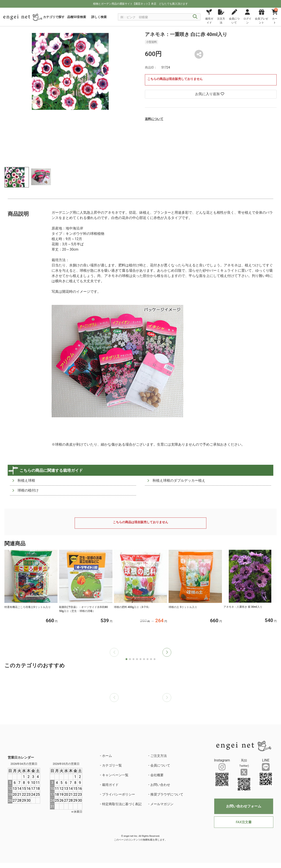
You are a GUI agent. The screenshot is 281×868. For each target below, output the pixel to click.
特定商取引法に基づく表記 (122, 804)
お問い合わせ (160, 785)
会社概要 (157, 775)
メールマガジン (162, 804)
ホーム (107, 756)
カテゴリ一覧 (112, 765)
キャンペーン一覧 (115, 775)
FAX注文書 (244, 822)
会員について (160, 765)
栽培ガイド (110, 785)
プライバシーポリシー (119, 794)
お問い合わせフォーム (244, 806)
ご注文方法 (159, 756)
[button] (167, 652)
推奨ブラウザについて (167, 794)
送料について (154, 119)
